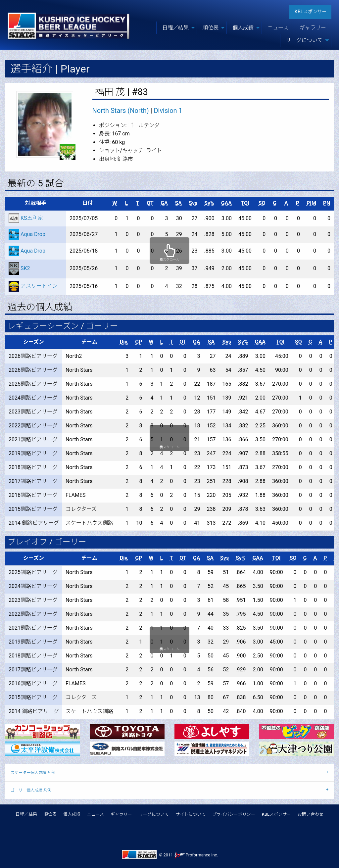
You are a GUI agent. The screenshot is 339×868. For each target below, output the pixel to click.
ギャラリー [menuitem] (313, 28)
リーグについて (154, 814)
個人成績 (72, 814)
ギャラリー (121, 814)
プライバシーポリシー (234, 814)
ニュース (96, 814)
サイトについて (191, 814)
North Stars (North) (121, 111)
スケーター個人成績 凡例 (33, 773)
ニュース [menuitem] (278, 28)
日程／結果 (26, 814)
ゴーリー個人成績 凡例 (31, 790)
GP (139, 342)
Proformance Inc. (196, 855)
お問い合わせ (311, 814)
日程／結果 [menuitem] (175, 28)
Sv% (209, 203)
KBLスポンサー (311, 12)
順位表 (50, 814)
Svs (193, 203)
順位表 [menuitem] (211, 28)
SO (262, 203)
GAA (226, 203)
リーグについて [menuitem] (304, 40)
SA (178, 203)
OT (150, 203)
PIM (311, 203)
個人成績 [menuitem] (243, 28)
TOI (245, 203)
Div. (124, 342)
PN (327, 203)
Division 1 (168, 111)
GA (164, 203)
